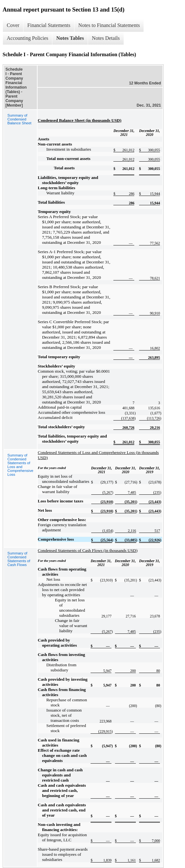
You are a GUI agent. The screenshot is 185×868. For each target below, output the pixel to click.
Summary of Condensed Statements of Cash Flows (19, 559)
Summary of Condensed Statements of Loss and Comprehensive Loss (20, 465)
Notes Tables (70, 38)
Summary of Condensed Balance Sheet (19, 119)
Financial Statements (49, 25)
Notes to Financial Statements (109, 25)
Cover (13, 25)
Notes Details (106, 38)
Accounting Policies (27, 38)
